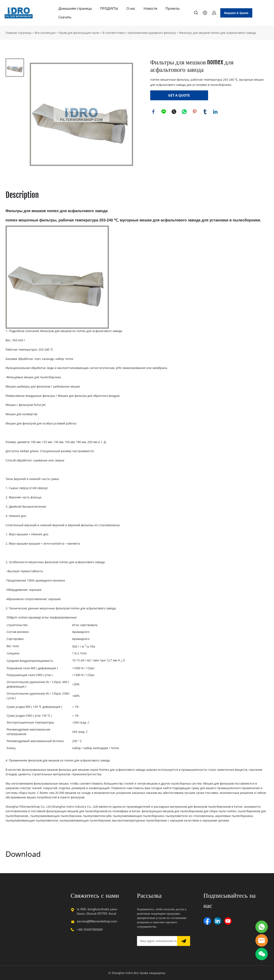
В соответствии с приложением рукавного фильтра (139, 33)
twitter (174, 112)
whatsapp (184, 112)
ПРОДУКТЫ (109, 8)
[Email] (157, 941)
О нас (131, 8)
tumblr (205, 112)
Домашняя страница (75, 8)
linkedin (215, 112)
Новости (150, 8)
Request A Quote (236, 13)
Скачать (65, 17)
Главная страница (18, 33)
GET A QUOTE (179, 95)
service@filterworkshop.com (97, 921)
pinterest (195, 112)
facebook (153, 112)
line (164, 112)
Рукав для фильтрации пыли (79, 33)
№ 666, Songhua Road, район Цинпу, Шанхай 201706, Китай (97, 911)
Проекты (173, 8)
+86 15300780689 (90, 930)
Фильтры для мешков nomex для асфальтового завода (218, 33)
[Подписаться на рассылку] (184, 941)
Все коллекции (45, 33)
